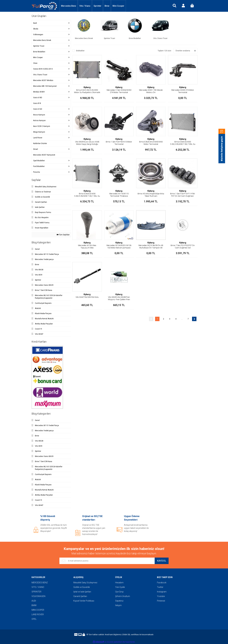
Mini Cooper (118, 6)
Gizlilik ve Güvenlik (82, 587)
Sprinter (97, 6)
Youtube (161, 596)
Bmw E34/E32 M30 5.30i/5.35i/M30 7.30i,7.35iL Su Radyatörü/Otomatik (87, 196)
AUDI (34, 601)
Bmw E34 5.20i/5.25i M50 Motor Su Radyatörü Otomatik (87, 92)
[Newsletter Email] (106, 561)
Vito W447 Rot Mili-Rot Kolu (87, 297)
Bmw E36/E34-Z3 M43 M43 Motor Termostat (151, 143)
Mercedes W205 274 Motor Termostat (183, 91)
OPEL (34, 619)
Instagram (162, 592)
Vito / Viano (85, 6)
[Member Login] (183, 6)
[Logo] (44, 6)
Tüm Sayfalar (63, 235)
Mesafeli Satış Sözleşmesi (85, 583)
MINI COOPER (38, 610)
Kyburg (87, 87)
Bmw (107, 6)
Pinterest (161, 601)
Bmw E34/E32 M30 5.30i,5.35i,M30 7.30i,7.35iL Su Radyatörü (183, 144)
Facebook (162, 583)
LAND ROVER (38, 614)
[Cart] (192, 6)
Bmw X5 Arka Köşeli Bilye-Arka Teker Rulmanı (151, 195)
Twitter (160, 587)
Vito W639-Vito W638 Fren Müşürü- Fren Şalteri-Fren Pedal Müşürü (119, 299)
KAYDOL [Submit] (161, 561)
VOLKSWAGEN (38, 596)
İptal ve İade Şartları (82, 592)
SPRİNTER (36, 592)
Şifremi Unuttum (123, 596)
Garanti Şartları (80, 596)
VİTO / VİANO (38, 587)
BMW (34, 605)
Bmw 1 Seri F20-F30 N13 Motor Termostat (119, 143)
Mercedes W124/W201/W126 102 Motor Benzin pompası (119, 248)
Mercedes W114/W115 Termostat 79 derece (119, 195)
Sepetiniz (119, 601)
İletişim (118, 605)
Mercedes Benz (69, 6)
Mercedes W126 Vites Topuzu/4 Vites (87, 246)
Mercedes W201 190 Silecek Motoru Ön (151, 91)
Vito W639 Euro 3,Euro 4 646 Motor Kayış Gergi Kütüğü (87, 143)
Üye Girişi (119, 592)
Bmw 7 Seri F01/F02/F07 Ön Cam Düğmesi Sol (183, 246)
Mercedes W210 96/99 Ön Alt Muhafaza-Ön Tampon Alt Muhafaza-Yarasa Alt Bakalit (151, 248)
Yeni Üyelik (120, 587)
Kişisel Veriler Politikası (84, 601)
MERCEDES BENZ (40, 583)
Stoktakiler (80, 51)
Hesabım (119, 583)
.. (182, 319)
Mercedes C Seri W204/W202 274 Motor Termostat (119, 92)
